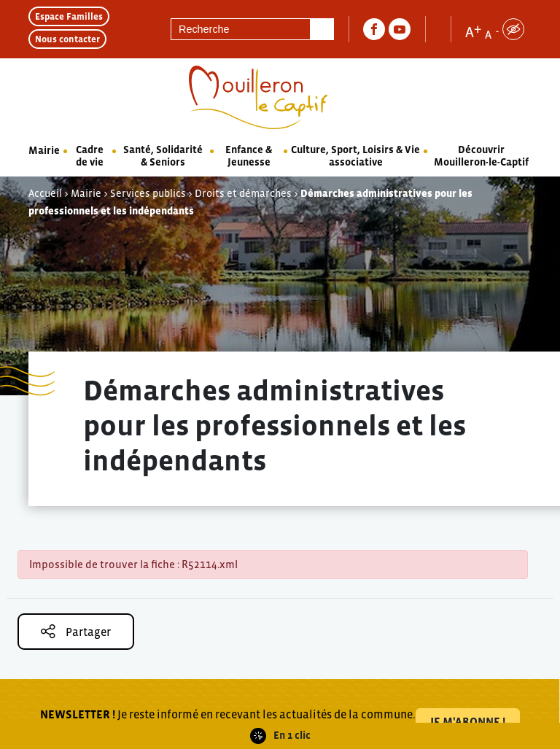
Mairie (44, 150)
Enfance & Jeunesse (249, 156)
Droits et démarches (243, 193)
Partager (76, 631)
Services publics (148, 193)
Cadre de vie (90, 156)
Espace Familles (69, 16)
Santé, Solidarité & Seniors (163, 156)
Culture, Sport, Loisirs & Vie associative (355, 156)
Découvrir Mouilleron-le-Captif (481, 156)
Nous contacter (67, 39)
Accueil (45, 193)
